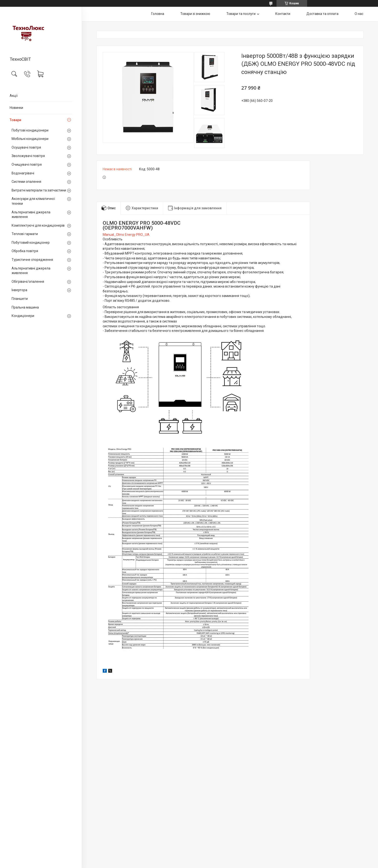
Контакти (283, 14)
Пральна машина (25, 307)
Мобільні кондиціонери (30, 139)
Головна (158, 14)
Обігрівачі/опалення (28, 282)
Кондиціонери (23, 316)
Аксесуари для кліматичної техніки (33, 201)
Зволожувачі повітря (28, 156)
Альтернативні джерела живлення (31, 215)
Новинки (16, 108)
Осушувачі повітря (26, 147)
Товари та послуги (241, 14)
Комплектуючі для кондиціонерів (38, 225)
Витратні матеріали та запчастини (39, 190)
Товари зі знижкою (195, 14)
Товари (15, 120)
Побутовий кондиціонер (31, 243)
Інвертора (19, 290)
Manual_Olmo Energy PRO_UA (126, 235)
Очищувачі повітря (27, 164)
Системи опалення (26, 182)
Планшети (20, 299)
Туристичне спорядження (32, 260)
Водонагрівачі (23, 173)
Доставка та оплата (322, 14)
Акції (14, 96)
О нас (359, 14)
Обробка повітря (25, 251)
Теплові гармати (25, 234)
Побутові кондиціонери (30, 130)
